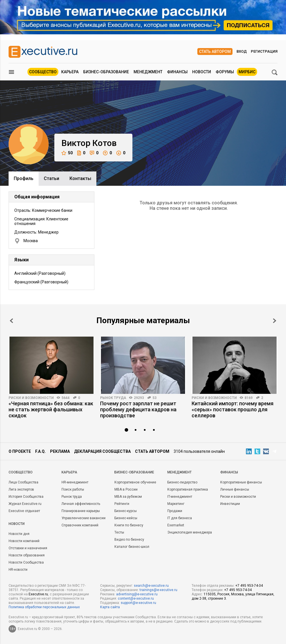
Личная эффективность (81, 504)
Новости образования (27, 555)
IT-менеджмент (180, 497)
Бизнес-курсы (126, 511)
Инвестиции (230, 504)
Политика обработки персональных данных (44, 607)
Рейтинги (122, 504)
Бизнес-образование (106, 72)
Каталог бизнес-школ (132, 547)
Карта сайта (110, 607)
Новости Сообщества (26, 562)
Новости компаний (24, 541)
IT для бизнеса (180, 518)
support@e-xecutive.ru (138, 603)
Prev (11, 321)
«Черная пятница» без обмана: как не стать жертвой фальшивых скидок (51, 409)
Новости (202, 72)
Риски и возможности (31, 398)
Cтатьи (51, 178)
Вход (242, 51)
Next (275, 321)
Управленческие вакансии (84, 518)
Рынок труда (113, 398)
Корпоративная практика (188, 489)
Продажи (175, 511)
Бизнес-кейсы (126, 518)
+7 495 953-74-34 (249, 586)
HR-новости (18, 570)
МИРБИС (247, 72)
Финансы (177, 72)
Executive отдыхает (24, 511)
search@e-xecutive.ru (151, 586)
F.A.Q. (40, 451)
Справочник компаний (80, 525)
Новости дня (19, 534)
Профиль (24, 178)
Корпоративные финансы (241, 482)
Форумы (225, 72)
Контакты (80, 178)
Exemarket (176, 525)
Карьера (70, 72)
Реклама (60, 451)
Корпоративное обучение (135, 482)
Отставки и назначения (28, 548)
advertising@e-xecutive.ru (137, 594)
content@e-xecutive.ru (136, 598)
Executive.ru (38, 594)
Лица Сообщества (23, 482)
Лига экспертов (21, 489)
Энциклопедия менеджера (190, 532)
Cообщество (21, 472)
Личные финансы (235, 489)
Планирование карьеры (81, 511)
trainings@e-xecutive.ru (158, 590)
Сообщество (43, 72)
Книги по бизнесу (129, 525)
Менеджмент (148, 72)
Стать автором (215, 52)
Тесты (119, 532)
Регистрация (264, 51)
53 (154, 398)
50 (67, 153)
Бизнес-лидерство (182, 482)
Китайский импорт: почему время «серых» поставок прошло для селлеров (233, 409)
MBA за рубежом (128, 497)
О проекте (20, 451)
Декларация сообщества (102, 451)
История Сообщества (26, 497)
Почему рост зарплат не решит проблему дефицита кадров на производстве (138, 409)
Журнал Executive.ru (25, 504)
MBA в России (126, 489)
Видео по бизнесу (129, 540)
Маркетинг (176, 504)
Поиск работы (73, 489)
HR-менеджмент (75, 482)
